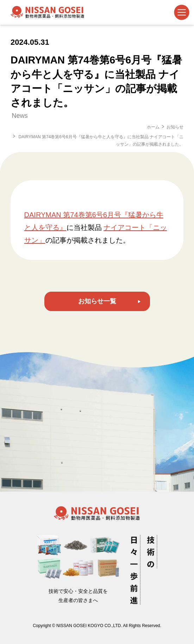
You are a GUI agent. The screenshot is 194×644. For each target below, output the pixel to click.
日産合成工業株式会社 (48, 12)
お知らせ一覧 (97, 301)
